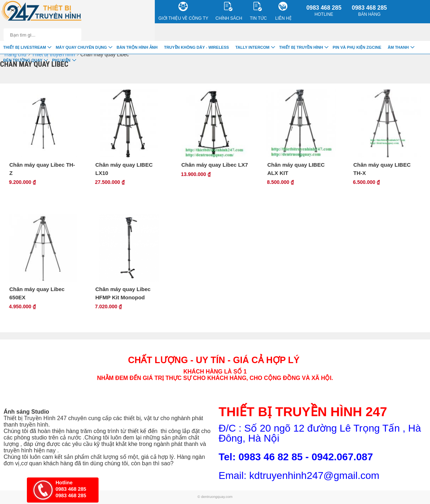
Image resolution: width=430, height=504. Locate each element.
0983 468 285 (324, 11)
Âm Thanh (398, 47)
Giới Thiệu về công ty (183, 11)
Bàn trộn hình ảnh (137, 47)
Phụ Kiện (61, 60)
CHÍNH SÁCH (229, 11)
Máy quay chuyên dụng (81, 47)
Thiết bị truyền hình (301, 47)
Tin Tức (258, 11)
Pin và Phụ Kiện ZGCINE (357, 47)
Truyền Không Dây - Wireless (197, 47)
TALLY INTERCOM (252, 47)
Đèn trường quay (23, 60)
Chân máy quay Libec (104, 54)
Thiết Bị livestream (25, 47)
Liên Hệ (283, 11)
